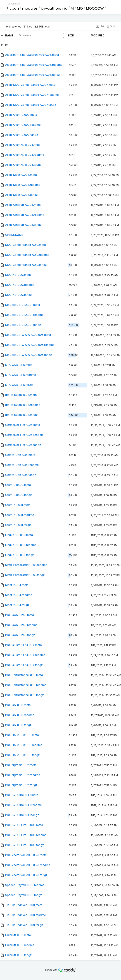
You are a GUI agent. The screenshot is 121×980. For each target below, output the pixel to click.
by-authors (51, 8)
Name (10, 35)
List (100, 26)
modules (30, 8)
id (66, 8)
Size (71, 35)
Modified (98, 35)
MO (80, 8)
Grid (111, 26)
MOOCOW (95, 8)
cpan (14, 8)
